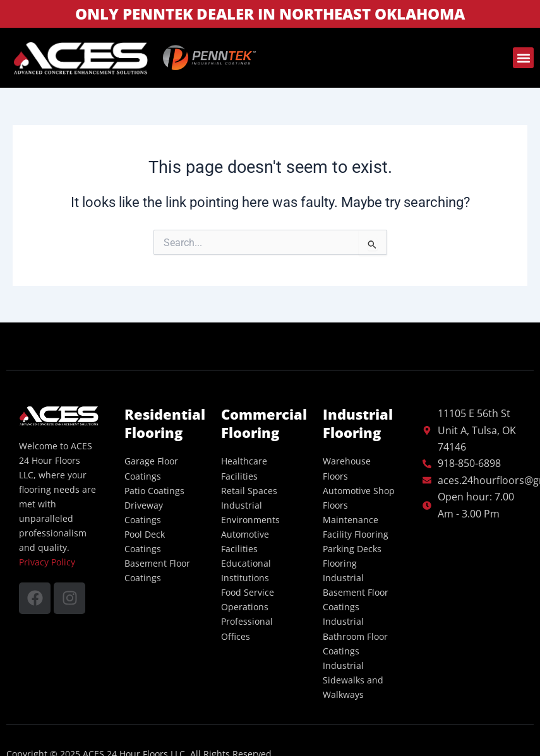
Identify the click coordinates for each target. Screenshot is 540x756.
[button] (523, 58)
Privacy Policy (47, 562)
